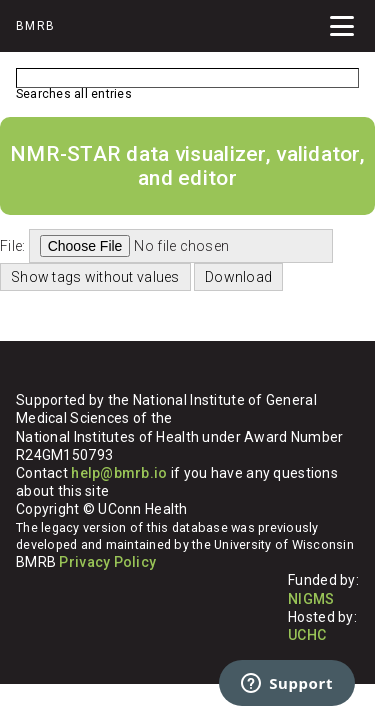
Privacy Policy (107, 562)
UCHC (307, 635)
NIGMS (311, 599)
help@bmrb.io (119, 473)
